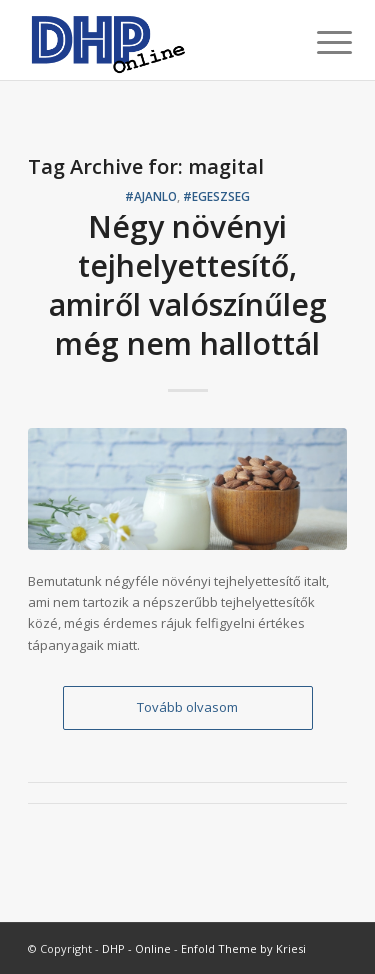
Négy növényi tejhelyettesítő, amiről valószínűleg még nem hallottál (188, 285)
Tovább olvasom (187, 707)
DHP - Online (136, 948)
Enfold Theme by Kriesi (243, 948)
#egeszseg (216, 196)
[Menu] (319, 42)
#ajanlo (151, 196)
